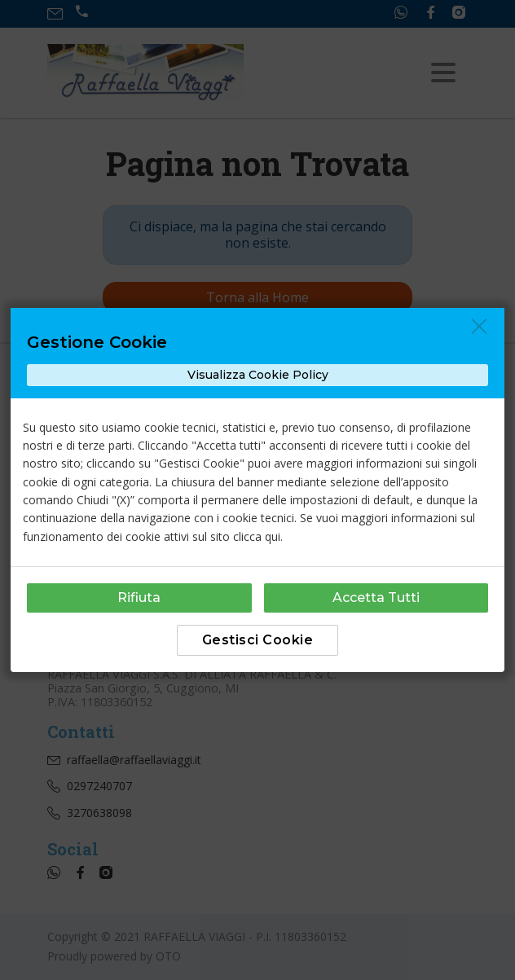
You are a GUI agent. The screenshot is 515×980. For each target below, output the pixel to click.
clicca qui (257, 536)
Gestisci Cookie (258, 640)
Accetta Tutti (376, 598)
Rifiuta (139, 598)
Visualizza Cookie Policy (258, 375)
